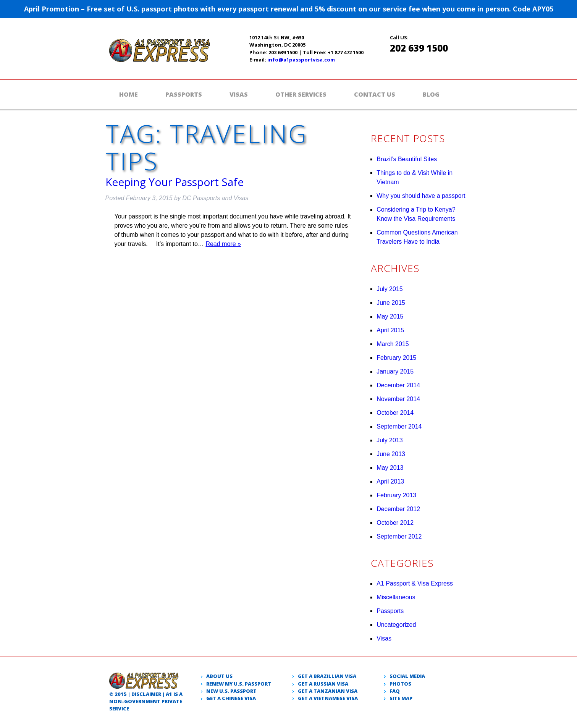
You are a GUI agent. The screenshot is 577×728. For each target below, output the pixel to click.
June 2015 (391, 303)
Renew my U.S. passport (239, 684)
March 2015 (393, 344)
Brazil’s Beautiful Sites (407, 159)
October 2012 (395, 523)
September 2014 (399, 426)
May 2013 (390, 468)
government (142, 701)
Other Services (301, 94)
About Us (219, 676)
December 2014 (398, 385)
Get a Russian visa (323, 684)
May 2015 (390, 316)
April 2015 (390, 330)
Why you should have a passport (421, 196)
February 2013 (396, 495)
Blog (431, 94)
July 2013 (390, 440)
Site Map (401, 698)
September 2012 (399, 536)
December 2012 (398, 509)
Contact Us (375, 94)
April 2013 (390, 481)
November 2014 (398, 399)
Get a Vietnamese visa (328, 698)
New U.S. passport (231, 691)
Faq (395, 691)
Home (128, 94)
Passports (184, 94)
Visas (239, 94)
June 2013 (391, 454)
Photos (400, 684)
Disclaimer (146, 694)
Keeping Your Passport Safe (175, 182)
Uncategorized (396, 625)
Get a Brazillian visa (327, 676)
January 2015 (395, 371)
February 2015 (396, 358)
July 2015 (390, 289)
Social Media (407, 676)
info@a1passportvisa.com (301, 60)
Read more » (223, 244)
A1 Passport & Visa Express (415, 583)
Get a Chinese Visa (231, 698)
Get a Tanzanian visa (328, 691)
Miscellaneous (396, 597)
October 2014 (395, 413)
